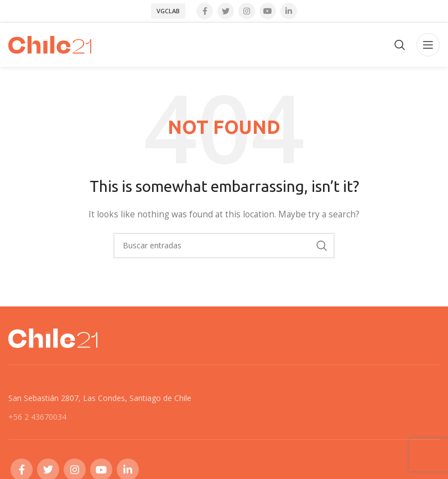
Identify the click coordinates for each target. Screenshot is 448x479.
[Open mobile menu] (428, 45)
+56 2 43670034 (37, 417)
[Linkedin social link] (289, 11)
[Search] (400, 45)
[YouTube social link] (268, 11)
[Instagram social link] (247, 11)
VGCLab (168, 11)
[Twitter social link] (226, 11)
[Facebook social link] (205, 11)
